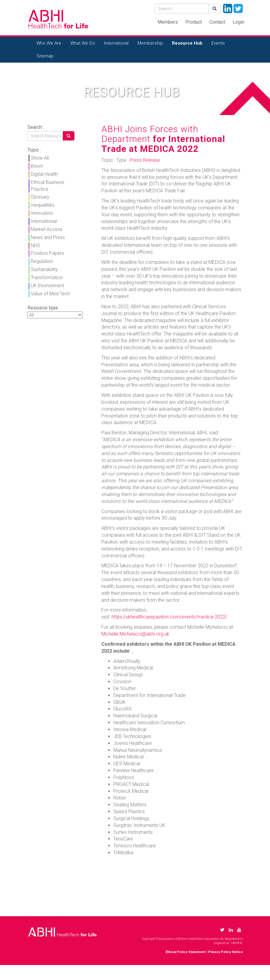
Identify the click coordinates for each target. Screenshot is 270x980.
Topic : (34, 150)
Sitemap (45, 56)
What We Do (83, 43)
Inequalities (43, 205)
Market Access (47, 229)
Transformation (47, 277)
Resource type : (44, 308)
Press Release (145, 160)
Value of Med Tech (50, 294)
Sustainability (44, 269)
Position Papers (47, 253)
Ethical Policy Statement (186, 952)
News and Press (48, 237)
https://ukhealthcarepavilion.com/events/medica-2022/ (169, 617)
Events (218, 43)
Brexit (37, 166)
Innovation (42, 213)
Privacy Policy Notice (225, 952)
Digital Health (44, 174)
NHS (35, 245)
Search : (36, 127)
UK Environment (47, 286)
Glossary (40, 197)
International (116, 43)
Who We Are (49, 43)
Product (194, 22)
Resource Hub (187, 43)
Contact (217, 22)
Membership (150, 43)
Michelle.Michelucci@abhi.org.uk (135, 634)
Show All (40, 158)
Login (238, 22)
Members (168, 22)
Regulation (42, 261)
